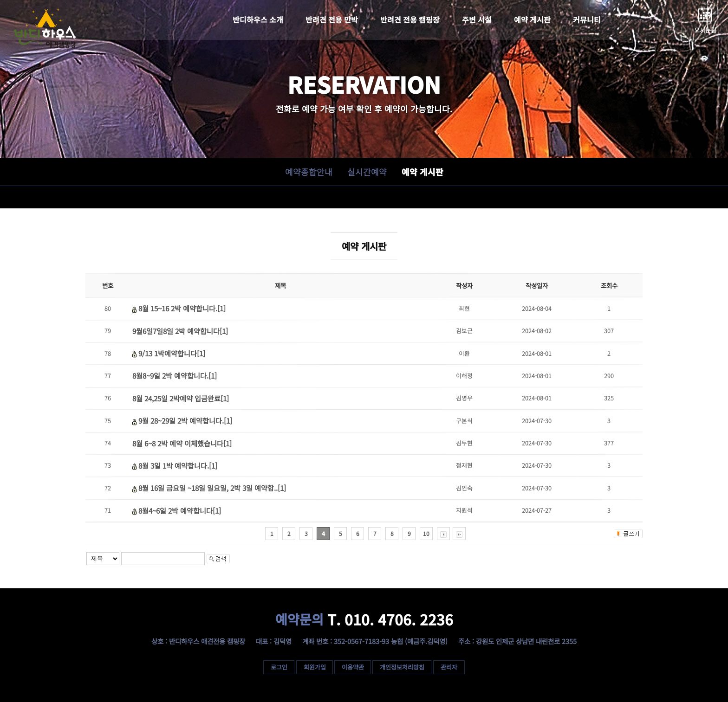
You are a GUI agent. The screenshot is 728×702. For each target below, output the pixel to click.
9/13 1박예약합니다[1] (172, 353)
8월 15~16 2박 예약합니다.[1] (182, 309)
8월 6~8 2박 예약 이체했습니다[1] (182, 443)
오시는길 (705, 30)
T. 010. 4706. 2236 (364, 619)
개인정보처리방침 (403, 667)
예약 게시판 (532, 19)
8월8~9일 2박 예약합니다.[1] (175, 376)
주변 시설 (477, 19)
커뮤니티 (587, 19)
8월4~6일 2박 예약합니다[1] (180, 510)
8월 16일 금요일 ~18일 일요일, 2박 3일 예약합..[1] (212, 488)
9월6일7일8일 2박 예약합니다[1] (180, 331)
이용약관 (353, 667)
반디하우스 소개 (258, 19)
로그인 (279, 667)
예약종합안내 (308, 172)
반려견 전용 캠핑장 (410, 19)
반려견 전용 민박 (332, 19)
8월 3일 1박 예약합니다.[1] (178, 465)
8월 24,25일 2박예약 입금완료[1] (181, 398)
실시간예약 (367, 172)
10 (426, 533)
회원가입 (314, 667)
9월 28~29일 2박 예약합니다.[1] (185, 420)
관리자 (449, 667)
